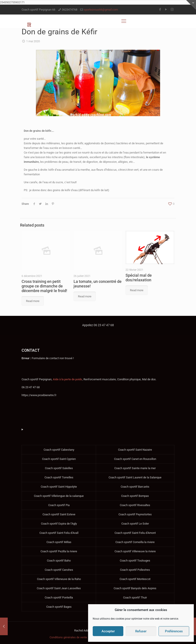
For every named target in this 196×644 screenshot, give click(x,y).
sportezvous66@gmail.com (101, 10)
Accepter (108, 631)
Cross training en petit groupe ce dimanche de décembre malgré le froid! (44, 286)
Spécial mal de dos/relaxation (139, 278)
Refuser (141, 631)
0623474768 (70, 10)
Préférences (174, 631)
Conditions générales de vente (68, 637)
